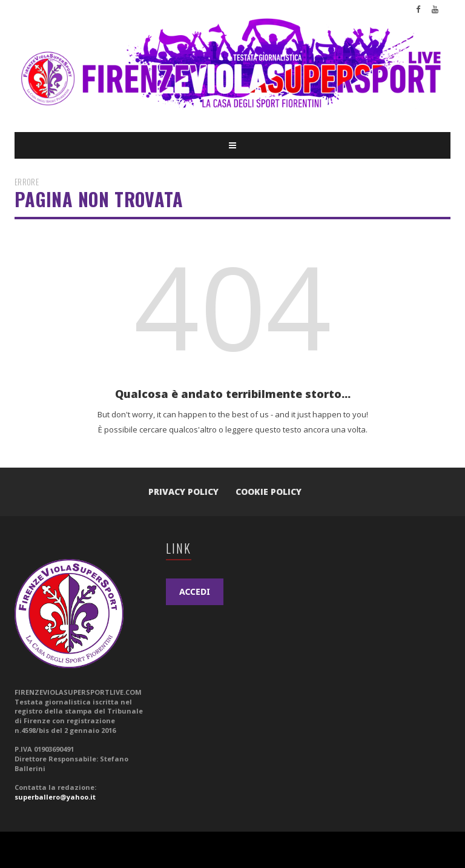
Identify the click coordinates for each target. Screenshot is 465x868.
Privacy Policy (183, 492)
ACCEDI (195, 591)
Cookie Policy (269, 492)
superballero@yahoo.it (55, 797)
